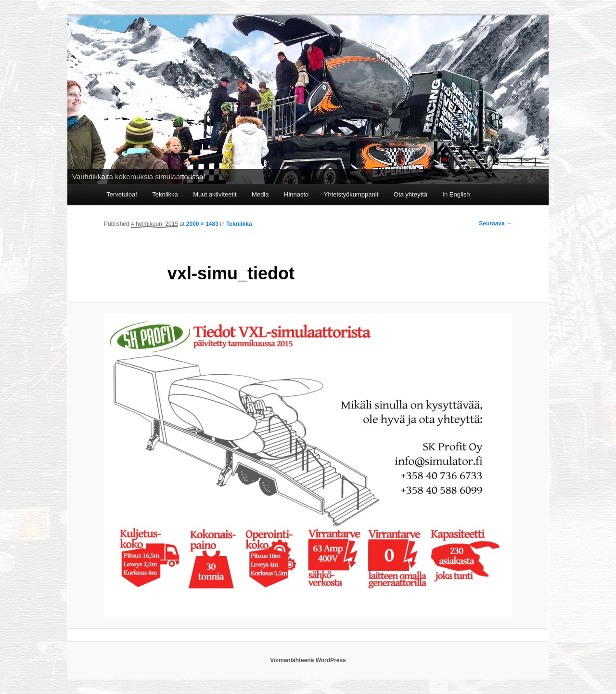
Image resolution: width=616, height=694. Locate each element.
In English (456, 194)
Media (260, 194)
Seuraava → (495, 223)
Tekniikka (165, 194)
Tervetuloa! (122, 194)
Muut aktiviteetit (215, 194)
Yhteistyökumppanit (351, 194)
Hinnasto (296, 194)
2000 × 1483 (202, 224)
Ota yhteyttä (411, 194)
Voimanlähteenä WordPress (308, 660)
